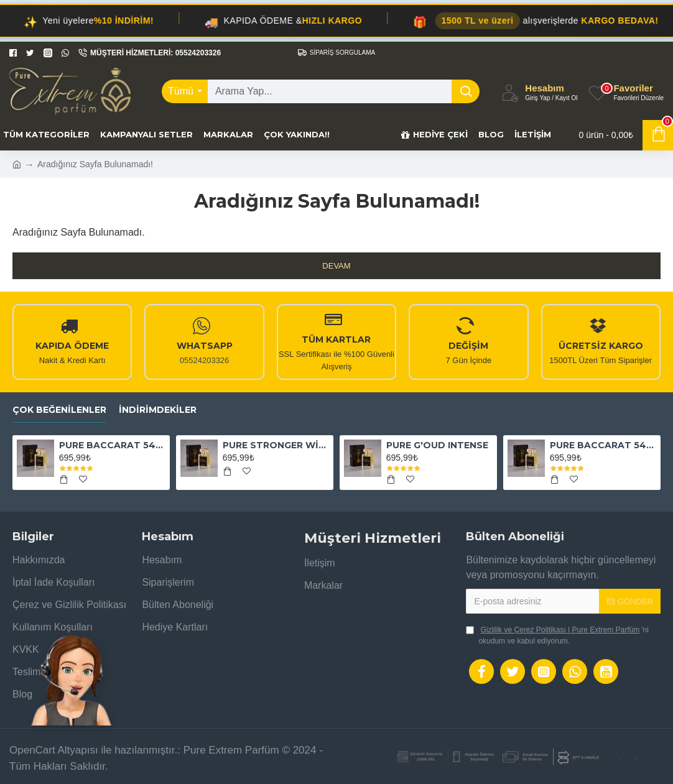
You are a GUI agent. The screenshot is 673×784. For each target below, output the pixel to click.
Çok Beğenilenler (59, 410)
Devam (336, 266)
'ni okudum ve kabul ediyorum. (557, 635)
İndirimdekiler (158, 410)
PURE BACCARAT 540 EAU (603, 445)
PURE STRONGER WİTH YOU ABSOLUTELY (276, 445)
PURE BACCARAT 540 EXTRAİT (112, 445)
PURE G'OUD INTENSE (437, 445)
